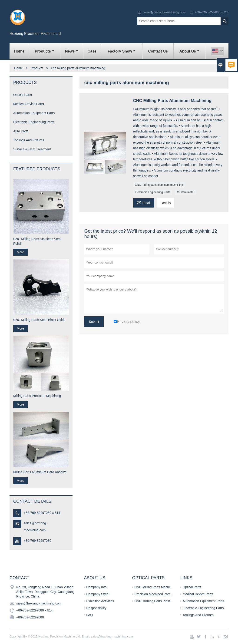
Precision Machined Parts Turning (159, 594)
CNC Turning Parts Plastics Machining (162, 601)
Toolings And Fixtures (29, 140)
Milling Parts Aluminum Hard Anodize (40, 472)
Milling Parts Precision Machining (37, 396)
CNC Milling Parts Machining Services (162, 587)
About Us (189, 51)
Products (44, 51)
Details (166, 203)
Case (92, 51)
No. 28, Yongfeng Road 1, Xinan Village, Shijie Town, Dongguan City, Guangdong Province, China (45, 592)
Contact (20, 578)
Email (144, 202)
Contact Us (158, 51)
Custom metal (185, 192)
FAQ (89, 615)
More (20, 252)
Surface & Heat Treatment (32, 149)
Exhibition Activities (100, 601)
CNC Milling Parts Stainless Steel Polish (37, 241)
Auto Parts (21, 131)
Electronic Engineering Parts (153, 192)
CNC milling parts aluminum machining (159, 185)
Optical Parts (23, 95)
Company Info (96, 587)
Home (19, 51)
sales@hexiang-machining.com (164, 12)
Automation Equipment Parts (34, 113)
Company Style (97, 594)
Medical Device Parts (29, 104)
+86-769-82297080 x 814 (212, 12)
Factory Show (122, 51)
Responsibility (96, 608)
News (72, 51)
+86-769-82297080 (38, 541)
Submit (94, 322)
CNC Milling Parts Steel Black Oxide (39, 320)
